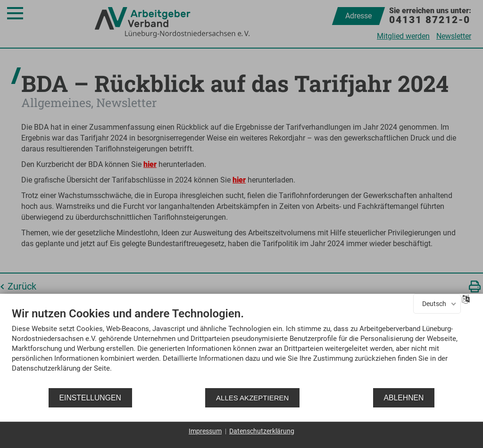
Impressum (205, 431)
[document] (241, 347)
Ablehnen (404, 398)
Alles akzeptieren (252, 398)
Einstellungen (90, 398)
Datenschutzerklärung (262, 431)
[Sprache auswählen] (466, 299)
